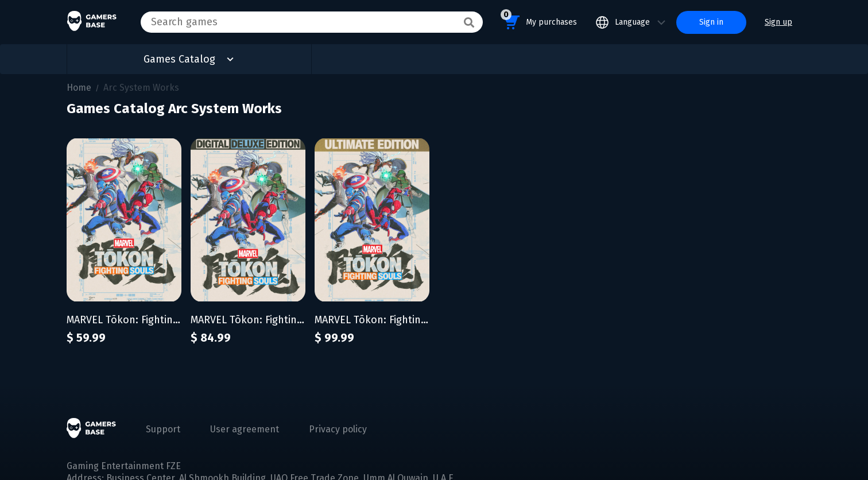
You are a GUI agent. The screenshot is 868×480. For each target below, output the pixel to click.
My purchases (539, 20)
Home (79, 88)
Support (163, 429)
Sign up (778, 22)
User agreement (245, 429)
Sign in (711, 22)
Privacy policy (338, 429)
